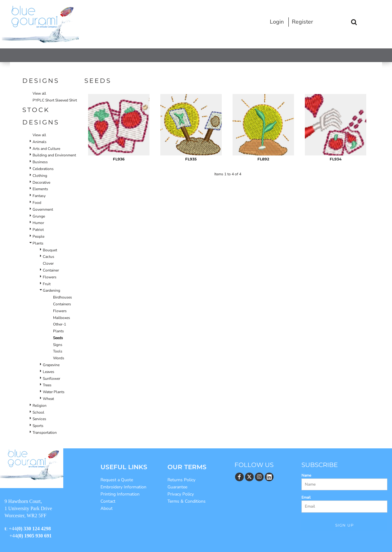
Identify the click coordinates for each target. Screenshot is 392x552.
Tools (58, 351)
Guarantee (177, 487)
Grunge (39, 216)
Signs (58, 345)
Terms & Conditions (187, 501)
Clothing (40, 176)
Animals (40, 142)
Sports (38, 426)
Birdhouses (62, 297)
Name (306, 475)
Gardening (51, 290)
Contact (108, 501)
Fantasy (39, 196)
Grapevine (51, 365)
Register (302, 22)
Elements (40, 189)
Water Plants (54, 392)
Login (277, 22)
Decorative (41, 182)
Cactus (49, 257)
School (38, 412)
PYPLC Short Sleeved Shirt (55, 100)
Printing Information (120, 494)
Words (59, 358)
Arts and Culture (46, 149)
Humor (38, 223)
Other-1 (60, 324)
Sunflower (51, 379)
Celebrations (43, 169)
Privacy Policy (181, 494)
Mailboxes (62, 318)
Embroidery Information (123, 487)
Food (37, 203)
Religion (40, 406)
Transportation (45, 433)
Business (40, 162)
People (38, 236)
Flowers (50, 277)
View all (39, 93)
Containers (62, 304)
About (107, 508)
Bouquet (50, 250)
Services (39, 419)
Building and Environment (54, 155)
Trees (47, 385)
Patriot (38, 230)
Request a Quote (117, 480)
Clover (48, 263)
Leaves (49, 372)
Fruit (47, 284)
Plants (38, 243)
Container (51, 270)
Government (43, 209)
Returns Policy (181, 480)
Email (306, 497)
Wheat (48, 399)
